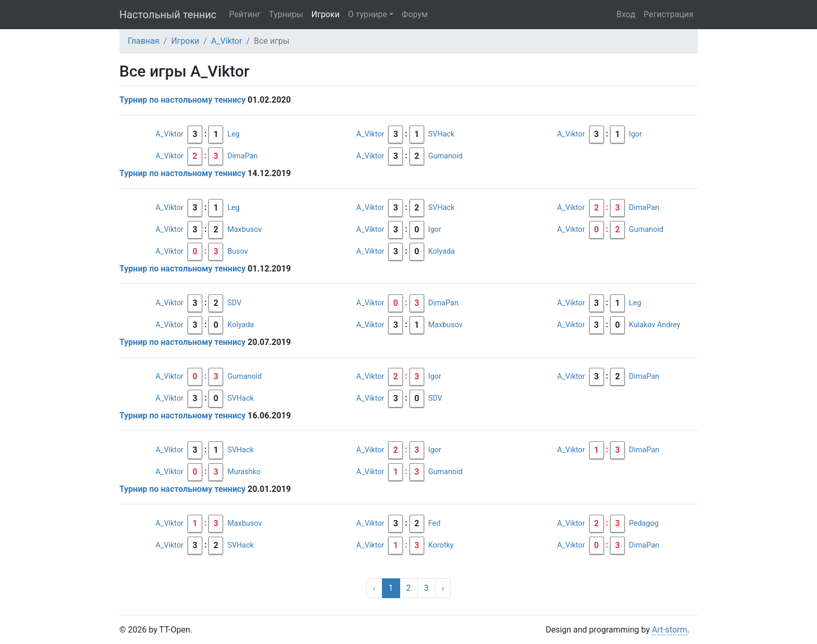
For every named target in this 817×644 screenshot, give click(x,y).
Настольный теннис (168, 15)
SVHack (442, 134)
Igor (635, 134)
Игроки (326, 14)
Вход (626, 14)
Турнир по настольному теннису (182, 100)
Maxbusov (244, 230)
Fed (435, 523)
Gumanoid (445, 156)
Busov (237, 251)
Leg (233, 134)
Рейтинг (245, 14)
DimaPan (242, 156)
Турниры (286, 14)
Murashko (244, 472)
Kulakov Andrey (655, 325)
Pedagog (644, 523)
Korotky (441, 545)
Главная (144, 41)
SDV (234, 303)
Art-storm (670, 630)
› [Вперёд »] (443, 588)
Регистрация (669, 14)
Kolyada (442, 251)
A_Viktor (226, 41)
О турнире (368, 14)
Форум (415, 14)
